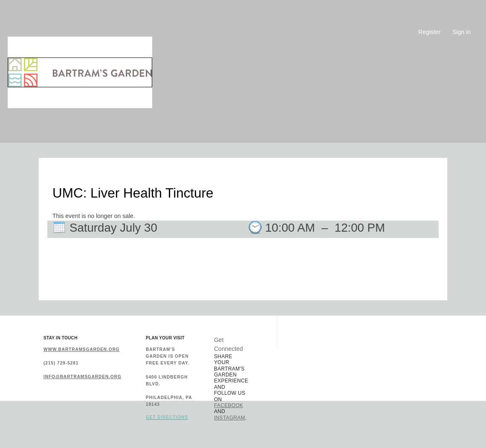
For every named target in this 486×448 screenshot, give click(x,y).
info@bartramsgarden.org (82, 377)
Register (429, 32)
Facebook (229, 405)
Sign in (461, 32)
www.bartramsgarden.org (82, 349)
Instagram (230, 418)
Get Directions (167, 417)
